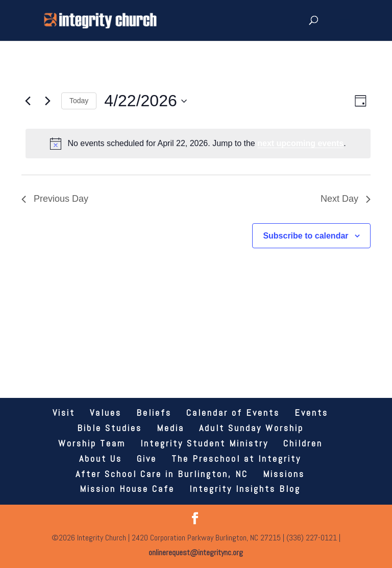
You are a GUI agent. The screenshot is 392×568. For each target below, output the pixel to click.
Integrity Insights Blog (245, 489)
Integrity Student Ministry (204, 443)
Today (79, 101)
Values (106, 412)
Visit (64, 412)
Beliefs (154, 412)
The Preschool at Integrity (236, 458)
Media (170, 428)
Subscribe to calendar (305, 236)
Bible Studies (109, 428)
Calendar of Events (233, 412)
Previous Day (55, 199)
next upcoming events (300, 143)
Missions (284, 474)
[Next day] (47, 101)
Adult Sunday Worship (251, 428)
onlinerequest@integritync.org (196, 552)
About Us (101, 458)
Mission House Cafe (127, 489)
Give (147, 458)
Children (303, 443)
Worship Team (92, 443)
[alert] (198, 144)
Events (311, 412)
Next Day (346, 199)
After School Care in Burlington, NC (162, 474)
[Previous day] (28, 101)
